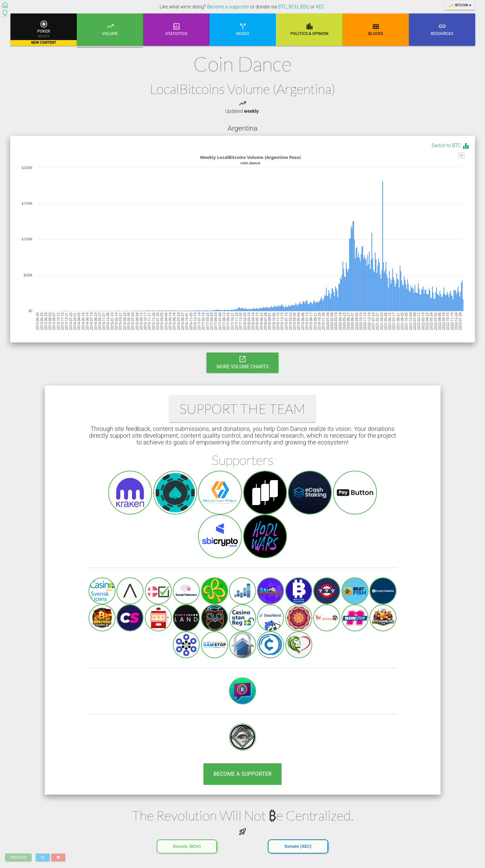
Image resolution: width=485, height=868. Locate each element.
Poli (309, 29)
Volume (110, 34)
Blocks (376, 29)
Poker (44, 33)
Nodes (243, 29)
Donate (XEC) (298, 845)
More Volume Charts (243, 362)
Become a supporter (228, 7)
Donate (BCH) (187, 845)
